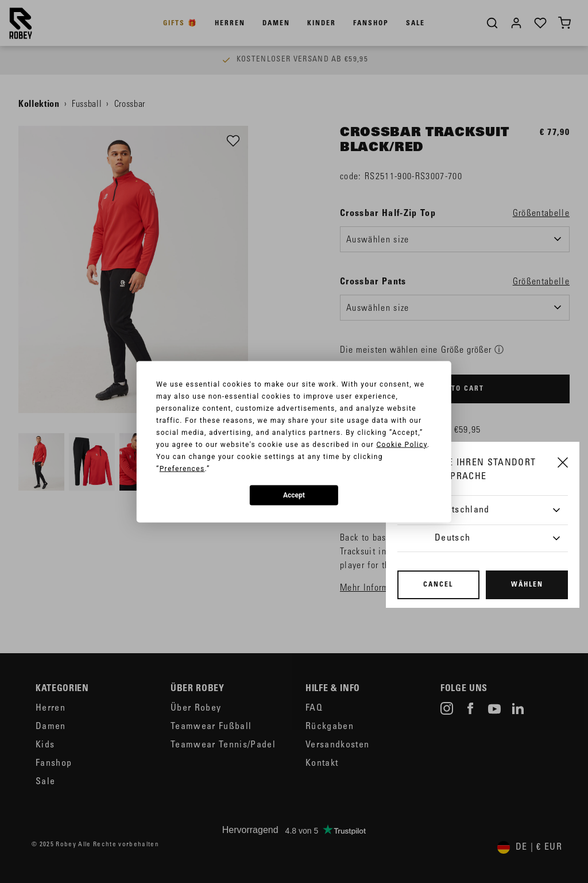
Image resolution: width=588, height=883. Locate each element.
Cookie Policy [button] (402, 444)
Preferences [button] (182, 468)
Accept (294, 495)
